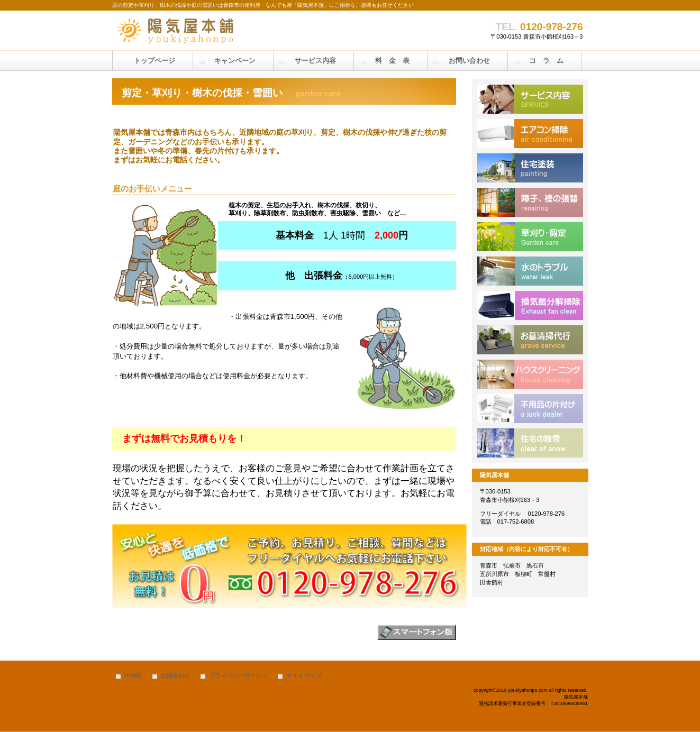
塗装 (530, 168)
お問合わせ (175, 675)
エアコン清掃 (530, 134)
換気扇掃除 (530, 305)
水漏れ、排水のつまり (530, 271)
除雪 (530, 443)
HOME (133, 675)
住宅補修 (530, 202)
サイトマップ (304, 675)
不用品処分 (530, 409)
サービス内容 (530, 99)
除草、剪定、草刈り (530, 237)
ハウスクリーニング (530, 374)
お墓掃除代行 (530, 340)
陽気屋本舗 (218, 30)
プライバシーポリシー (238, 675)
